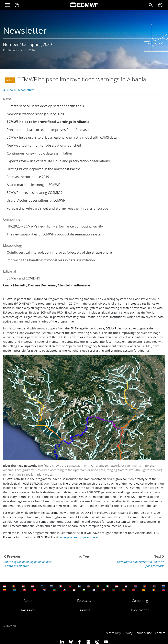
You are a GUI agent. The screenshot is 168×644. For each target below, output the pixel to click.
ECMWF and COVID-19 (23, 278)
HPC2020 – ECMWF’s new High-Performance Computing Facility (55, 226)
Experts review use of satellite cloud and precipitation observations (58, 161)
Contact (160, 633)
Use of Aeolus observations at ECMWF (36, 200)
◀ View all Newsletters (19, 90)
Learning (84, 610)
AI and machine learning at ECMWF (33, 185)
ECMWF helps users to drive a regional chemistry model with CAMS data (62, 137)
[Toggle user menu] (160, 5)
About (28, 601)
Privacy (128, 633)
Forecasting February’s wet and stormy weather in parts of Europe (58, 208)
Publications (140, 610)
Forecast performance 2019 (28, 177)
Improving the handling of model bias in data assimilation (51, 260)
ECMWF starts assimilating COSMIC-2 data (39, 193)
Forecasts (84, 601)
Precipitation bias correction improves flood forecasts (48, 130)
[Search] (151, 5)
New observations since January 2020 (35, 114)
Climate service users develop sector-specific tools (45, 106)
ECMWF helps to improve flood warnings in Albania (48, 122)
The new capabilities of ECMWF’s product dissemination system (55, 234)
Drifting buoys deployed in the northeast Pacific (43, 169)
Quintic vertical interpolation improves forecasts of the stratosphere (59, 252)
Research (28, 610)
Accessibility (113, 633)
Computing (140, 601)
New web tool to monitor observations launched (44, 145)
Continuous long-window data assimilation (39, 153)
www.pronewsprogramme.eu (79, 537)
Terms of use (144, 633)
